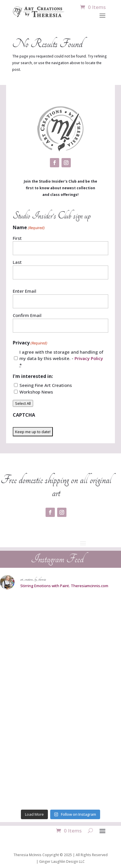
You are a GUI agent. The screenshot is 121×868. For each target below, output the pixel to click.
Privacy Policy (89, 358)
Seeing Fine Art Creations (46, 385)
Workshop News (36, 392)
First (17, 238)
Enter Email (25, 291)
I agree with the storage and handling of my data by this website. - (61, 359)
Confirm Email (27, 315)
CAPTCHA (24, 415)
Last (17, 262)
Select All (23, 403)
